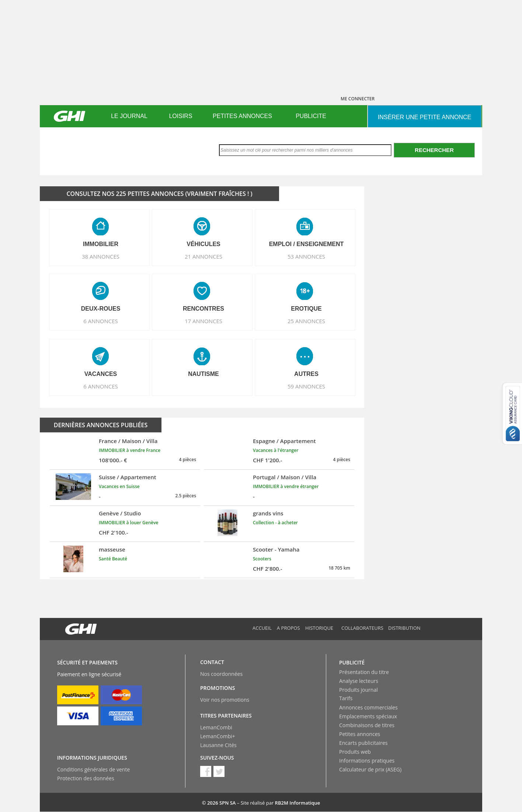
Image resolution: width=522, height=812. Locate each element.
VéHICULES (203, 244)
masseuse (112, 549)
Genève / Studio (120, 513)
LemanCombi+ (218, 736)
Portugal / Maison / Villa (285, 477)
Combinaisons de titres (367, 725)
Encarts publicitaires (363, 743)
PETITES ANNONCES (242, 116)
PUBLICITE (311, 116)
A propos (288, 628)
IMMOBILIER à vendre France (130, 450)
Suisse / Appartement (128, 477)
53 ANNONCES (306, 256)
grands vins (268, 513)
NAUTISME (203, 374)
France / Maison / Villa (128, 441)
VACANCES (101, 374)
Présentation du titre (364, 672)
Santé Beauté (113, 559)
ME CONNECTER (358, 99)
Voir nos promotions (225, 700)
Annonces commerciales (368, 707)
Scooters (262, 559)
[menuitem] (129, 116)
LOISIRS (180, 116)
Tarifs (346, 698)
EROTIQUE (306, 309)
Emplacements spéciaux (368, 716)
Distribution (404, 628)
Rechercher (434, 150)
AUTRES (306, 374)
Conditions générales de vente (93, 769)
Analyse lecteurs (359, 681)
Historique (319, 628)
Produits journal (359, 690)
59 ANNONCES (306, 386)
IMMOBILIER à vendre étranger (286, 486)
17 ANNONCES (203, 321)
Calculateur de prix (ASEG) (370, 769)
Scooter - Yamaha (276, 549)
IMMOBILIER (101, 244)
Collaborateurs (362, 628)
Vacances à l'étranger (276, 450)
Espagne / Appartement (284, 441)
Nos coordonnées (221, 674)
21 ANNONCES (203, 256)
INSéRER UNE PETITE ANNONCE (424, 117)
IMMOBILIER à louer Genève (129, 523)
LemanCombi (216, 727)
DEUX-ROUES (101, 309)
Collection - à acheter (275, 523)
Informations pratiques (367, 761)
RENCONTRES (203, 309)
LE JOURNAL (129, 116)
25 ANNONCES (306, 321)
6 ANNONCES (101, 321)
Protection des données (86, 778)
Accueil (262, 628)
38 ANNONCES (101, 256)
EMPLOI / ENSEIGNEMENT (307, 244)
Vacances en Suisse (119, 486)
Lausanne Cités (218, 745)
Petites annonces (360, 734)
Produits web (355, 752)
